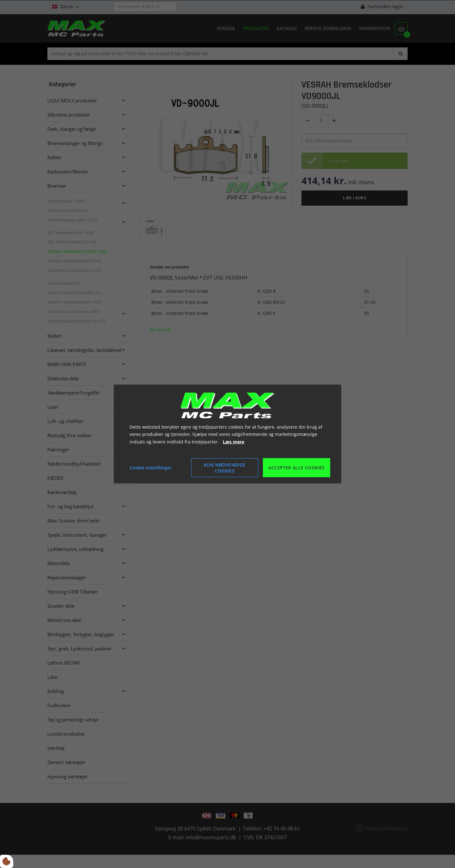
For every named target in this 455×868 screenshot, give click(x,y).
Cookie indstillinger (151, 468)
